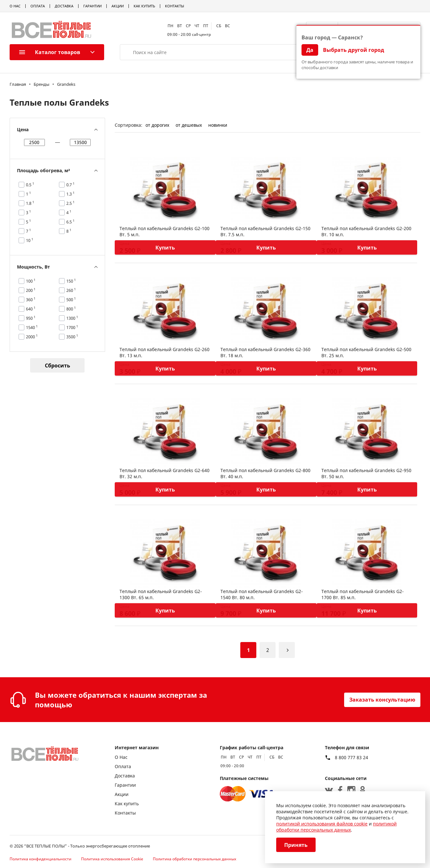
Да (310, 50)
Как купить (144, 6)
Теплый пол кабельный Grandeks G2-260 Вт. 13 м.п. (165, 352)
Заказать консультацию (382, 700)
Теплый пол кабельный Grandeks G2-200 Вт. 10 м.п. (366, 231)
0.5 (30, 185)
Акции (118, 6)
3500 (72, 337)
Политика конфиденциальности (41, 859)
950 (31, 318)
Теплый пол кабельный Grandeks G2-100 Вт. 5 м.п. (165, 231)
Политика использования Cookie (112, 859)
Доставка (64, 6)
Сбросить (58, 366)
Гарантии (92, 6)
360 (31, 300)
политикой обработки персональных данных (336, 827)
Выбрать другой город (354, 50)
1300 (72, 318)
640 (31, 309)
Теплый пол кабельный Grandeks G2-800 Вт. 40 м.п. (265, 473)
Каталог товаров (50, 52)
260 (71, 290)
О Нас (15, 6)
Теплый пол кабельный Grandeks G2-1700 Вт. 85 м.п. (363, 594)
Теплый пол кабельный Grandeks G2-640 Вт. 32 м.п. (165, 473)
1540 (32, 327)
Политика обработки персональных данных (194, 859)
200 (31, 290)
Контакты (174, 6)
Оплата (38, 6)
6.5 (70, 222)
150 (71, 281)
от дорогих (157, 125)
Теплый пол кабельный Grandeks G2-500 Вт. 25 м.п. (366, 352)
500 (71, 300)
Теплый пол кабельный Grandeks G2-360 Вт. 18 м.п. (265, 352)
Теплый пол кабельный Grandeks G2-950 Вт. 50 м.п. (366, 473)
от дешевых (189, 125)
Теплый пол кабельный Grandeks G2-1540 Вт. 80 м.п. (262, 594)
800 (71, 309)
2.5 (70, 203)
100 (31, 281)
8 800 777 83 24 (351, 758)
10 (30, 240)
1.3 (70, 194)
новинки (218, 125)
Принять (296, 845)
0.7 (70, 185)
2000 (32, 337)
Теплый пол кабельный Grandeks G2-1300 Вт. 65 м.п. (161, 594)
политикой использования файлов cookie (322, 824)
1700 (72, 327)
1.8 (30, 203)
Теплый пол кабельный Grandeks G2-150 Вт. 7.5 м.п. (265, 231)
